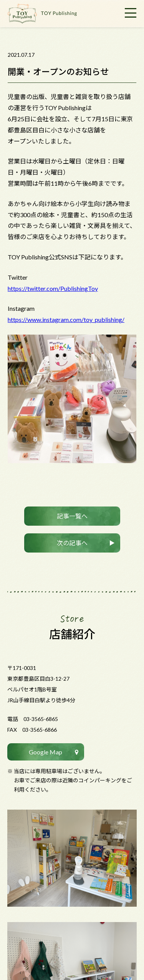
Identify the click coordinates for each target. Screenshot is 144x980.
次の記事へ (72, 543)
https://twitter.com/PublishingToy (53, 288)
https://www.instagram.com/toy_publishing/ (66, 319)
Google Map (46, 752)
